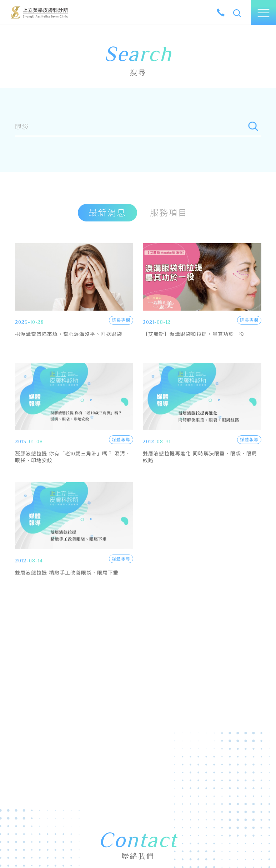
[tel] (221, 12)
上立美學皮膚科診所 (39, 12)
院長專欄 (121, 320)
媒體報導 (121, 440)
